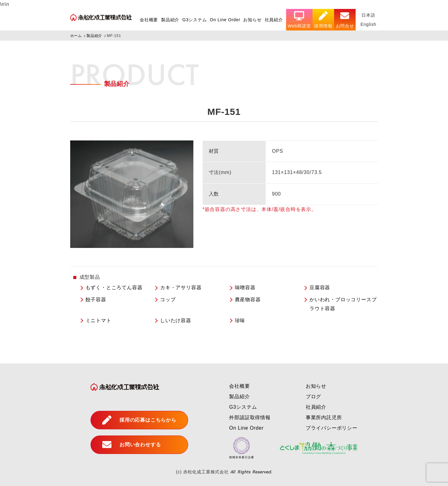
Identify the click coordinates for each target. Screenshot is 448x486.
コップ (168, 300)
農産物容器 (248, 300)
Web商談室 (299, 20)
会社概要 (149, 20)
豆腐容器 (320, 288)
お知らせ (252, 20)
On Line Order (225, 20)
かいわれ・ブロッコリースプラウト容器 (343, 304)
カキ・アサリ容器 (181, 288)
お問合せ (345, 20)
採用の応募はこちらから (139, 420)
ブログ (313, 397)
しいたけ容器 (176, 320)
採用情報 (323, 20)
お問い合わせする (131, 445)
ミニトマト (99, 320)
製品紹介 (170, 20)
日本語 (368, 15)
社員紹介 (274, 20)
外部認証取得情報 (250, 417)
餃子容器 (96, 300)
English (368, 24)
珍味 (240, 320)
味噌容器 (245, 288)
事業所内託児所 (324, 417)
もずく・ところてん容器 (114, 288)
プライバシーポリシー (332, 428)
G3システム (194, 20)
